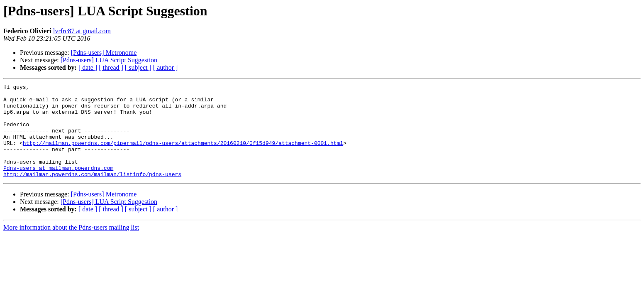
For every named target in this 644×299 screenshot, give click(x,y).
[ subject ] (138, 67)
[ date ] (88, 67)
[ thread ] (111, 67)
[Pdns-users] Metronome (104, 53)
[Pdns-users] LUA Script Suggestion (109, 60)
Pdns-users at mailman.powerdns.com (58, 185)
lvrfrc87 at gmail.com (82, 31)
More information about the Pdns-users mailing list (71, 246)
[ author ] (166, 67)
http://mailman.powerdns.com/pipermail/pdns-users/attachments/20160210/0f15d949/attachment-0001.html (183, 155)
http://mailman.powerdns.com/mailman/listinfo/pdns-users (92, 193)
